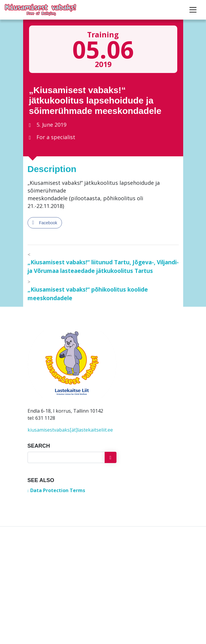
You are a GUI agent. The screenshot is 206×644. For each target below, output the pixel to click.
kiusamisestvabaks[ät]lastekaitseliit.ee (70, 430)
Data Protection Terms (58, 490)
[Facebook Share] (45, 223)
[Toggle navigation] (193, 10)
